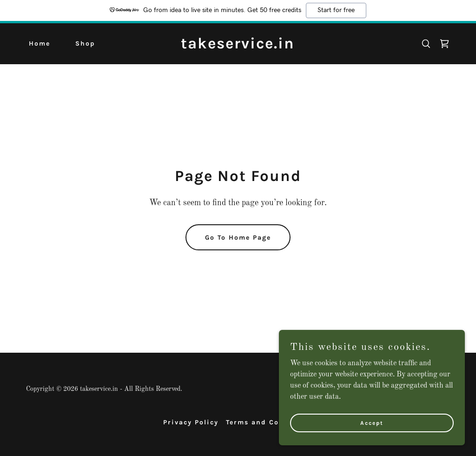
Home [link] (40, 44)
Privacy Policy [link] (191, 422)
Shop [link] (85, 44)
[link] (238, 47)
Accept (372, 442)
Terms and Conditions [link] (270, 422)
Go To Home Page (238, 238)
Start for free (336, 10)
